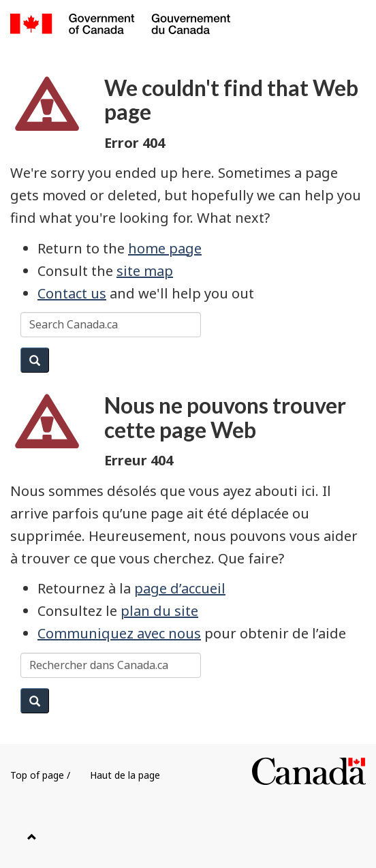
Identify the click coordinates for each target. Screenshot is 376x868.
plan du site (159, 611)
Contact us (72, 293)
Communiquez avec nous (119, 633)
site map (145, 271)
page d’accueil (180, 588)
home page (165, 248)
